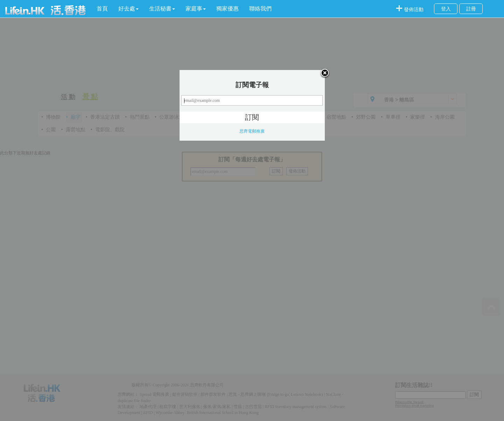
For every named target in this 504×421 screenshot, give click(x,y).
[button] (128, 9)
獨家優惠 (227, 9)
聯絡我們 (260, 9)
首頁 (102, 9)
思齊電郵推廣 (252, 131)
